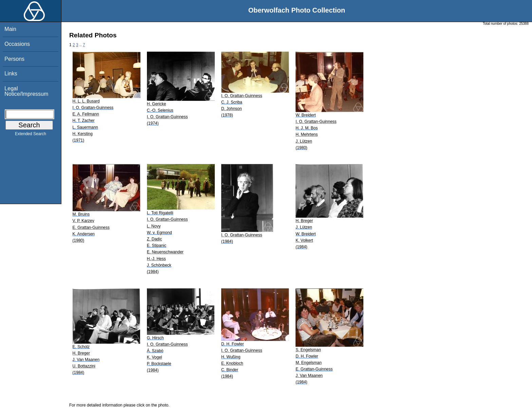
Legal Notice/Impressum (26, 91)
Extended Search (31, 135)
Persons (14, 59)
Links (11, 74)
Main (10, 29)
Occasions (17, 44)
